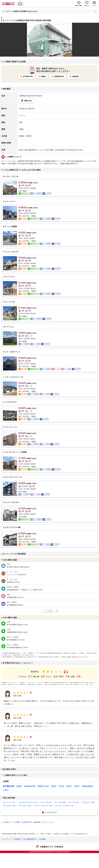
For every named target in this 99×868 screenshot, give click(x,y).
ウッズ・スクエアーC (64, 806)
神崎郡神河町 (59, 76)
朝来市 (69, 786)
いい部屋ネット (7, 822)
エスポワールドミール (28, 802)
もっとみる (49, 611)
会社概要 (42, 839)
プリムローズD (9, 806)
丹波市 (61, 786)
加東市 (77, 786)
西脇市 (43, 76)
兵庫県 (6, 781)
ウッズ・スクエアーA (43, 806)
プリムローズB (88, 802)
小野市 (6, 790)
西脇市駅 (75, 76)
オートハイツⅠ (9, 802)
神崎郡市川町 (43, 786)
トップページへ (51, 812)
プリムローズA (25, 806)
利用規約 (17, 839)
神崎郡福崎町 (87, 786)
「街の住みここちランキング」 (27, 683)
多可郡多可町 (28, 76)
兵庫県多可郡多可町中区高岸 (30, 96)
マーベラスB (60, 802)
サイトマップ (6, 839)
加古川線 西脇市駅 (27, 150)
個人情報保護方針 (30, 839)
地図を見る (27, 101)
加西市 (54, 786)
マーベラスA (73, 802)
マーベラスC (46, 802)
